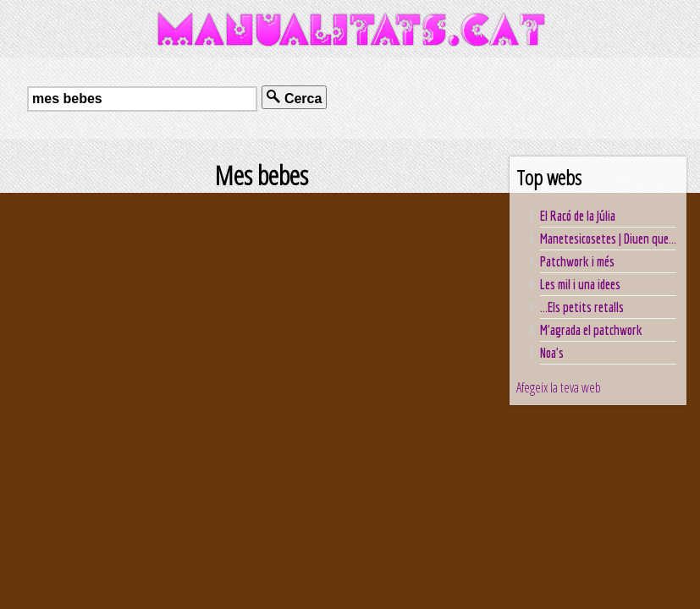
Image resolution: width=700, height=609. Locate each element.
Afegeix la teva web (559, 387)
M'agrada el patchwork (591, 330)
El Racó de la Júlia (578, 216)
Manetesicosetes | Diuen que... (608, 239)
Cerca (294, 98)
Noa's (552, 353)
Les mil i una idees (580, 284)
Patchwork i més (577, 261)
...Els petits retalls (582, 307)
